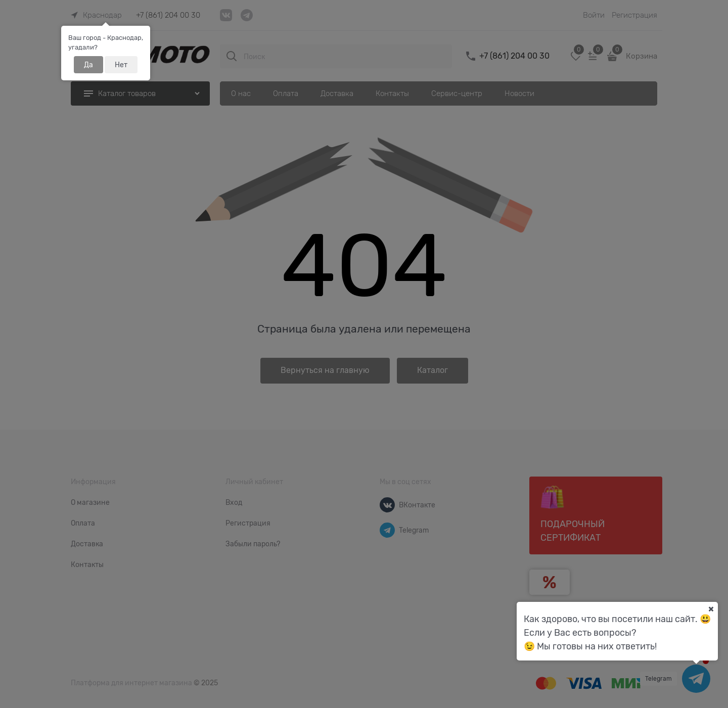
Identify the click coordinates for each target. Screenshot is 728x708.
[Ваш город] (711, 609)
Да (88, 65)
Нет (121, 65)
